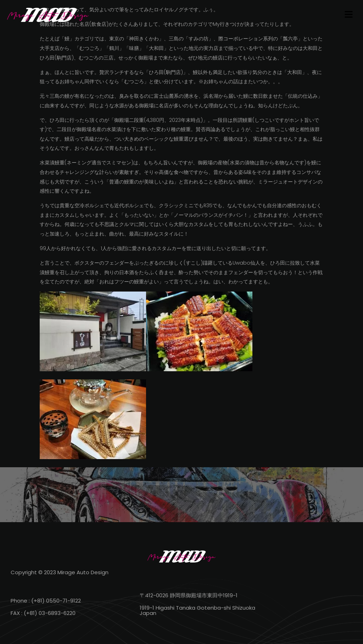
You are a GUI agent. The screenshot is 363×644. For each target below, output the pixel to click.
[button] (349, 15)
